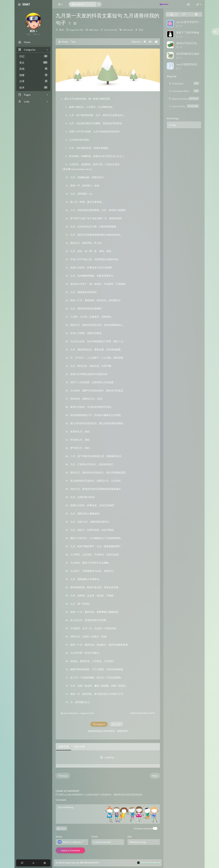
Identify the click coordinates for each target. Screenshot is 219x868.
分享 (33, 81)
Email (95, 836)
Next (155, 776)
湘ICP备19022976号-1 (90, 863)
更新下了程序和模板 (188, 33)
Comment (62, 800)
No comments (111, 30)
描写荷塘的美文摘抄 (188, 54)
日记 (33, 56)
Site (130, 836)
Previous (63, 776)
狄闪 (62, 30)
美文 (33, 63)
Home (63, 42)
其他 (33, 69)
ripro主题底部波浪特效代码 (192, 64)
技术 (33, 88)
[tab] (172, 14)
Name (60, 836)
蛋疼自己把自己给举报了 (190, 43)
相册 (33, 75)
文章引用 (63, 747)
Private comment (143, 828)
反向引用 (79, 747)
